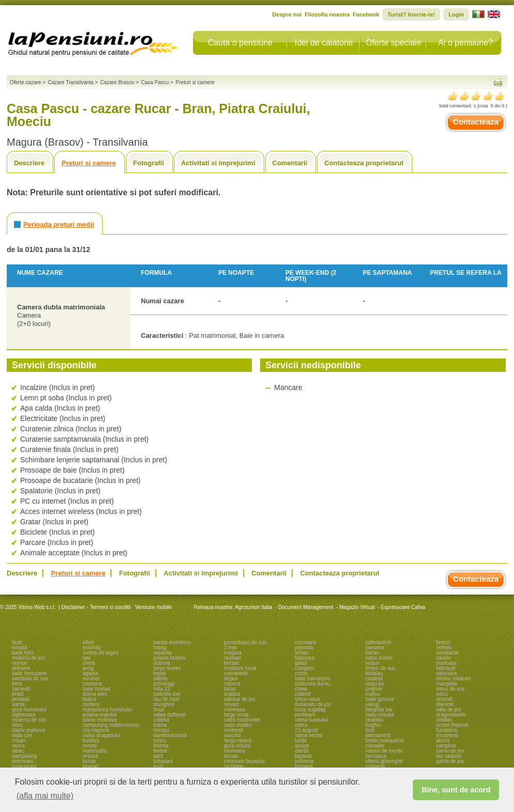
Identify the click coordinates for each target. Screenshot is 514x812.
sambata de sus (30, 678)
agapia (90, 673)
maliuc (373, 694)
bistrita (161, 746)
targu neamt (238, 740)
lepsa (159, 673)
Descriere (29, 163)
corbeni (91, 704)
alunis (443, 740)
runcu (160, 740)
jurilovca (304, 761)
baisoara (304, 658)
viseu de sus (451, 689)
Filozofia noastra (327, 14)
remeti (90, 746)
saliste (160, 678)
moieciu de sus (29, 720)
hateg (160, 647)
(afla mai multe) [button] (45, 796)
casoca (232, 684)
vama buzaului (311, 720)
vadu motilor (238, 725)
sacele (444, 658)
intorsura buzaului (244, 761)
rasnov (20, 663)
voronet (91, 678)
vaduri (372, 663)
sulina (160, 725)
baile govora (379, 699)
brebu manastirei (384, 740)
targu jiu (375, 684)
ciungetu (304, 668)
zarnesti (21, 689)
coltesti (303, 694)
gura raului (24, 766)
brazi (159, 709)
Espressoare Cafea (403, 607)
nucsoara (305, 642)
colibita (161, 720)
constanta (447, 653)
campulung (25, 756)
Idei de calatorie (324, 43)
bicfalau (374, 673)
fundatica (447, 730)
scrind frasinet (452, 725)
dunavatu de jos (313, 704)
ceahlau (374, 720)
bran (17, 642)
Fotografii (149, 163)
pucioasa (446, 663)
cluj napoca (96, 730)
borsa (89, 761)
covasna (92, 684)
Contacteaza (476, 122)
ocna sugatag (310, 709)
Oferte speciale (394, 43)
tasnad (90, 766)
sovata (19, 647)
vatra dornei (379, 658)
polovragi (164, 684)
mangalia (447, 684)
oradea (232, 694)
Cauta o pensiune (240, 43)
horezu (161, 730)
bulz (370, 730)
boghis (373, 725)
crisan (19, 740)
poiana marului (100, 715)
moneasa (235, 751)
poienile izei (167, 694)
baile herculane (29, 673)
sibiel (89, 642)
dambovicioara (170, 735)
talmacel (446, 668)
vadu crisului (380, 715)
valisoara (446, 673)
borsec (232, 663)
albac (18, 751)
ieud (158, 766)
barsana (375, 647)
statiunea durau (312, 684)
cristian (444, 720)
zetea (301, 725)
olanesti (445, 704)
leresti (160, 751)
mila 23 (162, 689)
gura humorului (29, 709)
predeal (20, 699)
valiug (372, 704)
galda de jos (450, 761)
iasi (86, 658)
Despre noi (287, 14)
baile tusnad (97, 689)
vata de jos (448, 709)
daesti (302, 751)
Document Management (306, 607)
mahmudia (95, 751)
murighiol (164, 704)
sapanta (163, 653)
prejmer (374, 689)
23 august (306, 730)
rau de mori (166, 699)
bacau (372, 653)
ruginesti (375, 766)
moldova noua (240, 668)
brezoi (443, 642)
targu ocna (236, 715)
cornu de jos (450, 751)
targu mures (167, 668)
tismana (304, 766)
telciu (442, 694)
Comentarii (290, 163)
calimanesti (378, 642)
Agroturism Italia (253, 607)
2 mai (230, 647)
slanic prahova (28, 730)
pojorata (304, 647)
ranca (18, 746)
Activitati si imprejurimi (218, 163)
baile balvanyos (312, 678)
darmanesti (378, 735)
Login (456, 14)
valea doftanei (169, 715)
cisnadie (375, 746)
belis (17, 684)
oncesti (444, 699)
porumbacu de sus (245, 642)
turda (301, 740)
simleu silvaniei (453, 678)
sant (158, 756)
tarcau (231, 756)
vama (18, 704)
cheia (89, 663)
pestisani (305, 715)
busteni (91, 740)
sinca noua (307, 699)
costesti (374, 678)
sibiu (17, 725)
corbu (301, 673)
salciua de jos (240, 699)
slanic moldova (100, 720)
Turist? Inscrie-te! (411, 14)
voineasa (234, 709)
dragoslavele (451, 715)
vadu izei (22, 735)
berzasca (376, 756)
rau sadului (449, 756)
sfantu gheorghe (384, 761)
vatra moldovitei (242, 720)
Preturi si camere (89, 163)
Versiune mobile (153, 607)
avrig (88, 668)
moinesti (234, 730)
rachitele (234, 766)
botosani (163, 761)
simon (302, 653)
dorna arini (95, 694)
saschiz (232, 735)
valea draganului (101, 735)
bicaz (230, 689)
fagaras (303, 756)
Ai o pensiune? (465, 43)
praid (18, 694)
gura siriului (237, 746)
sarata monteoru (172, 642)
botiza (90, 699)
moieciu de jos (28, 658)
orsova (90, 756)
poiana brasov (170, 658)
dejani (231, 678)
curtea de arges (101, 653)
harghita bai (379, 709)
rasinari (232, 658)
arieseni (21, 668)
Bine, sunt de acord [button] (456, 790)
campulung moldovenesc (111, 725)
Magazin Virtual (357, 607)
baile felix (23, 653)
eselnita (91, 647)
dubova (162, 663)
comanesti (236, 673)
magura (233, 653)
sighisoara (24, 715)
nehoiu (444, 647)
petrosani (22, 761)
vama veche (309, 735)
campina (446, 746)
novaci (231, 704)
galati (301, 663)
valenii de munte (384, 751)
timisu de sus (380, 668)
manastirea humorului (107, 709)
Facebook (366, 14)
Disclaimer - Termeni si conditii (96, 607)
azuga (302, 746)
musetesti (447, 735)
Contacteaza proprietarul (364, 163)
